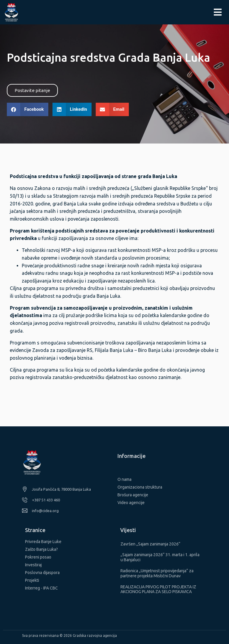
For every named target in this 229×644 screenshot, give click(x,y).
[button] (32, 90)
